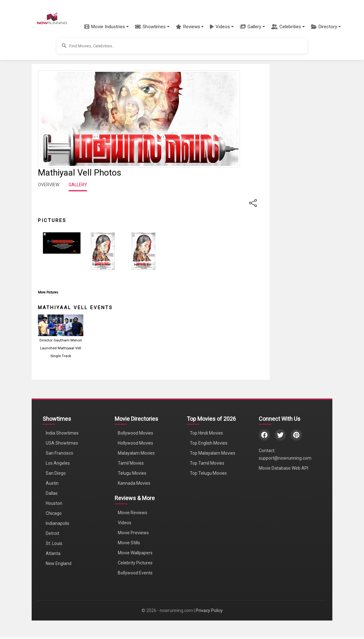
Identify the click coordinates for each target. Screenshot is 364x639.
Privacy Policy (209, 610)
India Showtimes (62, 433)
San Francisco (60, 453)
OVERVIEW (49, 185)
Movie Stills (129, 543)
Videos (125, 523)
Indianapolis (57, 523)
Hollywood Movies (135, 443)
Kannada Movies (134, 483)
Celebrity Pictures (135, 563)
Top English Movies (209, 443)
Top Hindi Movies (206, 433)
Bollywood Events (135, 573)
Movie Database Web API (283, 468)
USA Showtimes (62, 443)
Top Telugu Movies (208, 473)
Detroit (52, 533)
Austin (52, 483)
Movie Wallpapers (135, 553)
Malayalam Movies (136, 453)
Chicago (54, 513)
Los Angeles (58, 463)
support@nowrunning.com (285, 458)
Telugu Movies (132, 473)
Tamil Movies (131, 463)
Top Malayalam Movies (213, 453)
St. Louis (54, 543)
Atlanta (53, 553)
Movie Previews (133, 533)
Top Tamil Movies (207, 463)
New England (59, 563)
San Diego (56, 473)
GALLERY (78, 185)
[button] (107, 27)
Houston (54, 503)
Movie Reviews (133, 513)
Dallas (52, 493)
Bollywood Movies (135, 433)
